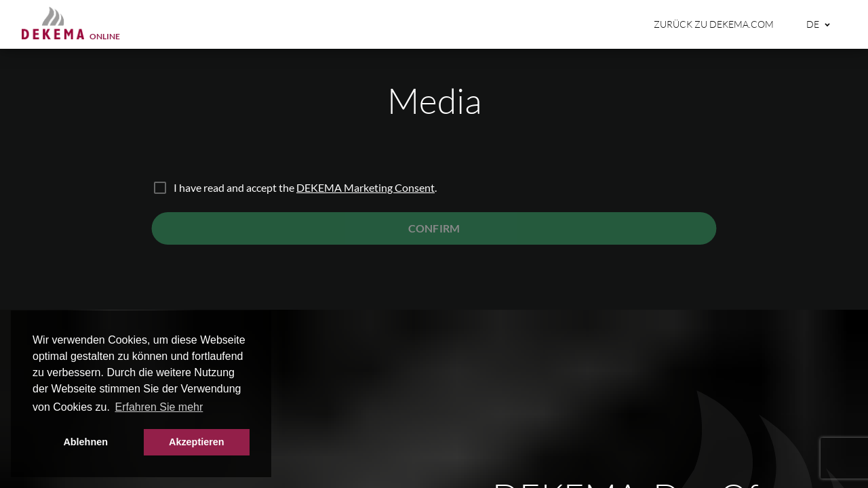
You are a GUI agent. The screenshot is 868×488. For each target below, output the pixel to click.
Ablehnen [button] (85, 442)
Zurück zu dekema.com (714, 24)
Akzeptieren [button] (197, 442)
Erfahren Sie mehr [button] (159, 407)
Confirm (434, 228)
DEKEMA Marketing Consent (366, 187)
